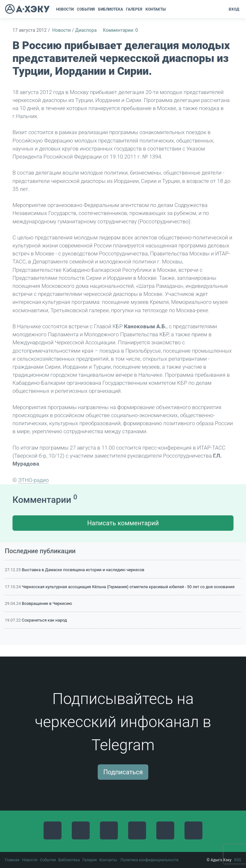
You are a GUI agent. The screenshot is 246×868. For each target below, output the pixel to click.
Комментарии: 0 (120, 30)
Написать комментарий (123, 523)
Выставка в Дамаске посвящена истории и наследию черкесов (83, 570)
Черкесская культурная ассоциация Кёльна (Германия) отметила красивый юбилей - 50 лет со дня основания (128, 587)
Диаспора (86, 30)
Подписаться (123, 772)
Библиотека (69, 860)
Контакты (108, 860)
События (48, 860)
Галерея (90, 860)
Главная (12, 860)
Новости (61, 30)
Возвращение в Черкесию (47, 603)
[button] (169, 9)
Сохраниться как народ (44, 620)
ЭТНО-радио (34, 480)
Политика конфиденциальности (149, 860)
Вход (234, 9)
